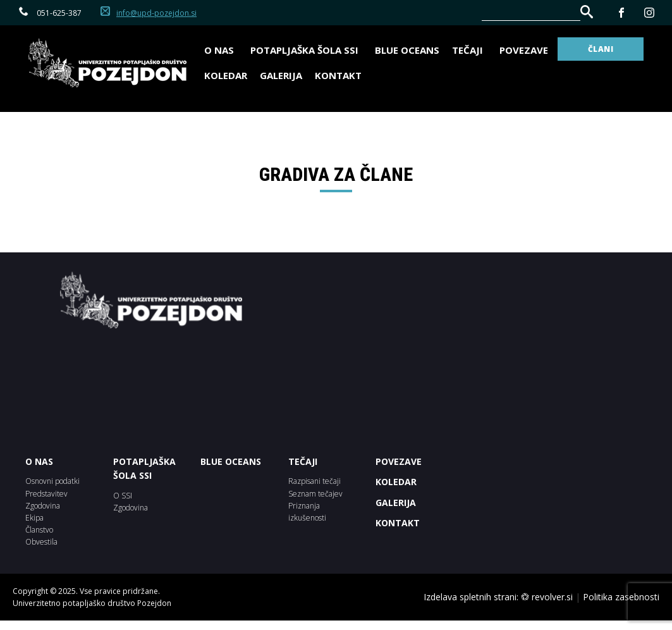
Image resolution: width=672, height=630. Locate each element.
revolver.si (552, 597)
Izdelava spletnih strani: (471, 597)
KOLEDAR (396, 482)
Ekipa (34, 518)
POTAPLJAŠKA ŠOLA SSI (144, 468)
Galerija (281, 75)
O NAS (39, 461)
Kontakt (338, 75)
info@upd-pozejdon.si (156, 13)
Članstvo (39, 530)
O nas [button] (221, 50)
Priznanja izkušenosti (307, 512)
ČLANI (601, 49)
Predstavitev (46, 494)
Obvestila (41, 542)
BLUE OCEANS (407, 50)
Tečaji (469, 50)
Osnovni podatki (52, 481)
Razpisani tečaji (315, 481)
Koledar (226, 75)
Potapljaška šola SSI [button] (306, 50)
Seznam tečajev (315, 494)
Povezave (524, 50)
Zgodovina (43, 506)
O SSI (123, 496)
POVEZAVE (399, 461)
